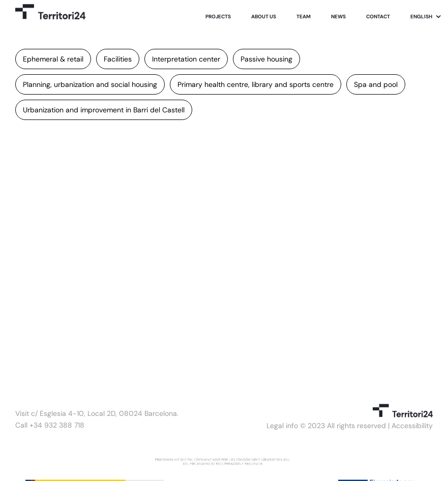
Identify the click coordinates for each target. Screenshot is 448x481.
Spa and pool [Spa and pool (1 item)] (376, 84)
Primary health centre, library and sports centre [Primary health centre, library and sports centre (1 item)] (256, 84)
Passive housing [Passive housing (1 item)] (266, 59)
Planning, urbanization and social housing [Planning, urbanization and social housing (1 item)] (90, 84)
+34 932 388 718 (57, 425)
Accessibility (412, 426)
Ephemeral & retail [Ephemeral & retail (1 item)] (53, 59)
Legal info (282, 426)
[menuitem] (426, 17)
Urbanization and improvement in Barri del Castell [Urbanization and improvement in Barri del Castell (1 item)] (104, 110)
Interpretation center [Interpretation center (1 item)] (186, 59)
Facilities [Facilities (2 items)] (118, 59)
